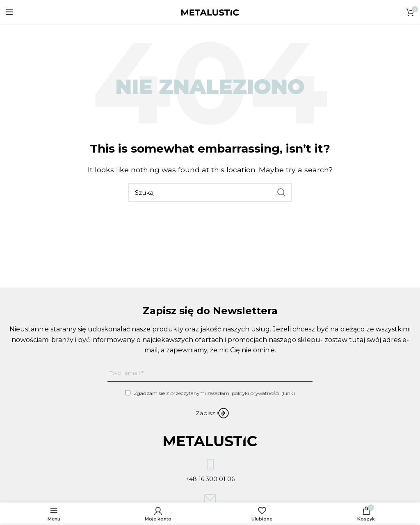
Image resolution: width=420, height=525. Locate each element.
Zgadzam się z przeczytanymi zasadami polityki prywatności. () (210, 393)
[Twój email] (210, 373)
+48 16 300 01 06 (210, 473)
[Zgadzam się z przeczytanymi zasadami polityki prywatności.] (128, 393)
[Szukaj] (210, 192)
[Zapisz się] (210, 413)
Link (288, 393)
